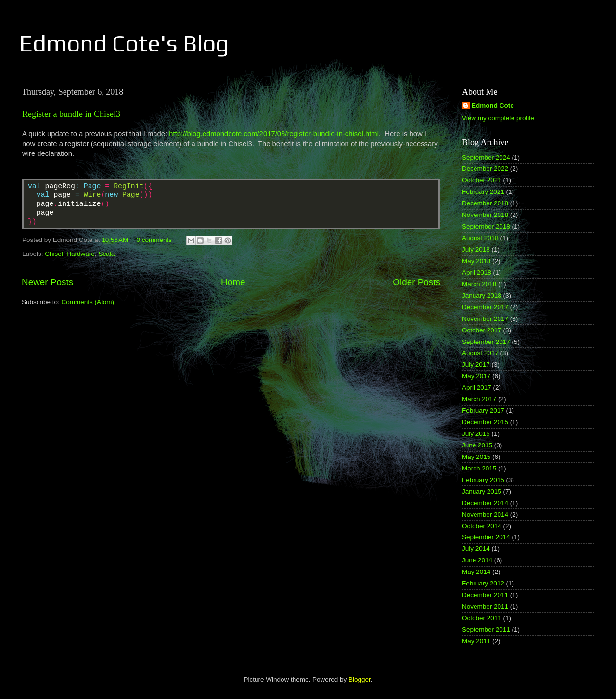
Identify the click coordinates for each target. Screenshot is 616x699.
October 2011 (482, 618)
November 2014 (485, 515)
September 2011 (486, 629)
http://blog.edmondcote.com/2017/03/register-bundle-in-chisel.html (274, 134)
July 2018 (476, 249)
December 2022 (485, 169)
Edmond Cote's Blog (124, 43)
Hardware (81, 254)
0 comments (154, 240)
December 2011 (485, 595)
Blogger (359, 680)
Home (233, 282)
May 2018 (476, 261)
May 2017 (476, 376)
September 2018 (486, 226)
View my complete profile (498, 118)
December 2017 (485, 307)
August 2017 (480, 353)
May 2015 (476, 457)
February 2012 (483, 583)
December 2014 (485, 503)
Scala (106, 254)
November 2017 (485, 319)
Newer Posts (47, 282)
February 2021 (483, 192)
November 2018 (485, 215)
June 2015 (477, 445)
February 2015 (483, 480)
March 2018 (479, 284)
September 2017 (486, 342)
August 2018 (480, 238)
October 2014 (482, 526)
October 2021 (482, 180)
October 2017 (482, 330)
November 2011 (485, 606)
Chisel (54, 254)
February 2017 (483, 411)
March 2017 (479, 399)
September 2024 (486, 158)
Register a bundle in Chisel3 (71, 114)
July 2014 (476, 549)
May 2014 (476, 572)
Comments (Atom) (88, 302)
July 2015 (476, 434)
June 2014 (477, 560)
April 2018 (477, 273)
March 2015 (479, 468)
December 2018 (485, 203)
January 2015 (482, 491)
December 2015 (485, 422)
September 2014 (486, 537)
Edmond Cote (493, 106)
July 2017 (476, 364)
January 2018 (482, 296)
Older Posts (417, 282)
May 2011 (476, 641)
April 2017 (477, 388)
